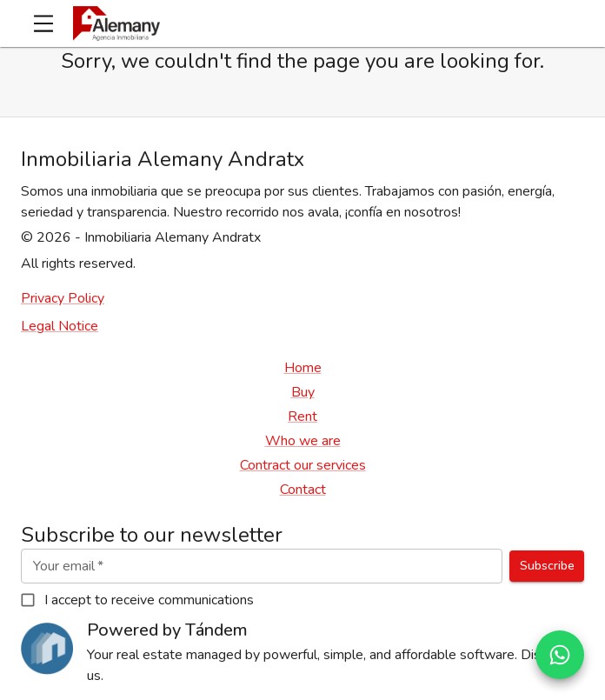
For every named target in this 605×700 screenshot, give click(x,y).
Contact (303, 490)
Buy (303, 392)
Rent (302, 417)
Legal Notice (60, 326)
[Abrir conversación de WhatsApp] (560, 655)
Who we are (303, 441)
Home (303, 368)
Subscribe (547, 567)
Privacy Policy (63, 298)
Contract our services (303, 465)
